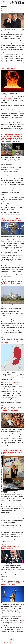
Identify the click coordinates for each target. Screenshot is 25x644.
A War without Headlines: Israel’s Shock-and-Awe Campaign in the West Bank (12, 341)
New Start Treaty (7, 110)
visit (9, 431)
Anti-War (4, 9)
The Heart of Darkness (8, 11)
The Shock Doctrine (11, 383)
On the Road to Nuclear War (10, 69)
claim (22, 620)
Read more (3, 67)
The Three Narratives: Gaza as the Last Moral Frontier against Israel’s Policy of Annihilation (12, 583)
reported (16, 318)
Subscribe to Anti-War (6, 643)
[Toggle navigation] (4, 2)
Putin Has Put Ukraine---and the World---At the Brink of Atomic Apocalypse (11, 283)
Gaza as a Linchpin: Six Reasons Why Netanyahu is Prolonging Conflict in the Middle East (11, 409)
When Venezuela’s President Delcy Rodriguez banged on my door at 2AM (12, 452)
